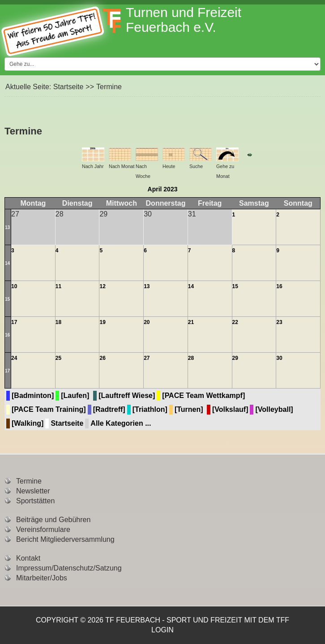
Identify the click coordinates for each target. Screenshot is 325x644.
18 (58, 322)
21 (191, 322)
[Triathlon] (150, 409)
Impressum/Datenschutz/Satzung (69, 568)
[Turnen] (189, 409)
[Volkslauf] (230, 409)
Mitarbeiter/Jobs (42, 578)
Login (162, 630)
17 (14, 322)
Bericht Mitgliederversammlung (65, 539)
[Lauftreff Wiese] (127, 395)
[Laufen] (75, 395)
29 (235, 358)
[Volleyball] (274, 409)
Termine (29, 481)
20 (147, 322)
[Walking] (28, 423)
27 (147, 358)
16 (279, 286)
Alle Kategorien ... (121, 423)
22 (235, 322)
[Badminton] (33, 395)
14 (7, 263)
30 (279, 358)
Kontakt (28, 558)
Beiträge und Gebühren (53, 520)
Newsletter (33, 491)
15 (7, 299)
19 (102, 322)
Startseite (68, 87)
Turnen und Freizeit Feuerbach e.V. (184, 20)
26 (102, 358)
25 (58, 358)
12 (102, 286)
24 (14, 358)
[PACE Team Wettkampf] (203, 395)
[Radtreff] (109, 409)
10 (14, 286)
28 (191, 358)
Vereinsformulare (43, 529)
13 (7, 227)
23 (279, 322)
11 (58, 286)
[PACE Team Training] (49, 409)
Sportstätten (35, 501)
